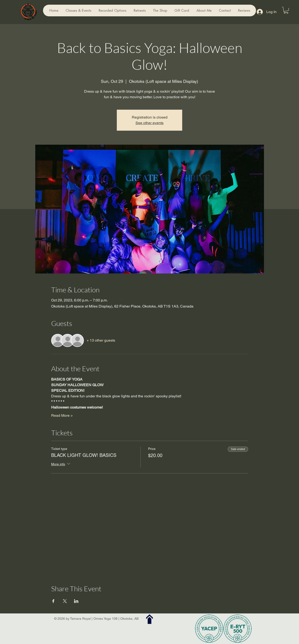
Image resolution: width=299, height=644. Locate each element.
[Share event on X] (65, 601)
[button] (286, 10)
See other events (149, 123)
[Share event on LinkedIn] (76, 601)
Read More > (62, 415)
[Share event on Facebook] (53, 601)
